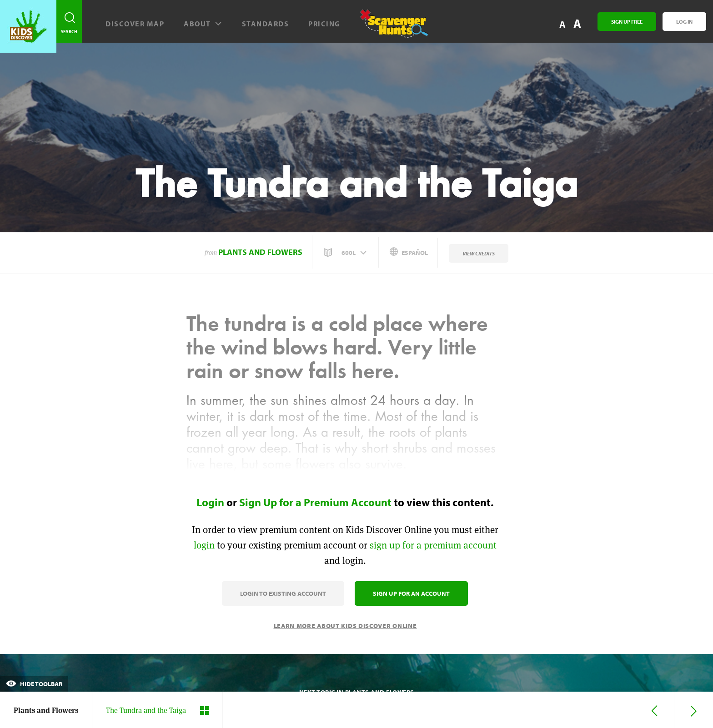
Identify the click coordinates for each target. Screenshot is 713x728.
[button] (346, 253)
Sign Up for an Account (411, 593)
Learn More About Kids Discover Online (345, 626)
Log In (684, 22)
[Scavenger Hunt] (389, 27)
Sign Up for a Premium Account (315, 502)
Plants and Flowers (260, 252)
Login (210, 502)
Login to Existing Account (283, 593)
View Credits (479, 253)
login (204, 545)
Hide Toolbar (34, 684)
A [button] (577, 23)
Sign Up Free (627, 22)
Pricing (324, 24)
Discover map (135, 24)
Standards (266, 24)
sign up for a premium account (433, 545)
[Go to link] (28, 26)
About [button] (203, 24)
